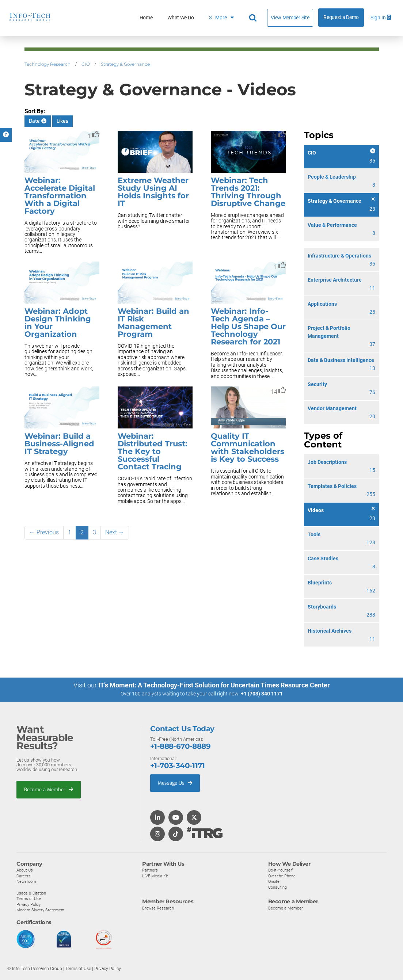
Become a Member (49, 789)
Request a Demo (341, 17)
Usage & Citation (31, 893)
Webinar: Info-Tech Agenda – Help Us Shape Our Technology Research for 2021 (248, 326)
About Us (25, 870)
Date (38, 121)
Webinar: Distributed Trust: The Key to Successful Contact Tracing (153, 451)
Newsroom (26, 881)
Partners (150, 870)
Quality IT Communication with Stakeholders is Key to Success (248, 447)
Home (146, 18)
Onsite (274, 881)
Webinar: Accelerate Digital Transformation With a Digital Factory (60, 196)
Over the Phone (282, 876)
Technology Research (47, 64)
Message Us (175, 783)
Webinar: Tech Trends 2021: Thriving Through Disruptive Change (248, 192)
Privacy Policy (28, 904)
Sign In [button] (381, 18)
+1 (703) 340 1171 (262, 694)
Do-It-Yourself (280, 870)
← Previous (44, 532)
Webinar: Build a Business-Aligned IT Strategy (59, 444)
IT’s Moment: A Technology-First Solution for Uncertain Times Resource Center (214, 685)
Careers (24, 876)
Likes (62, 121)
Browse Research (158, 908)
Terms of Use (29, 898)
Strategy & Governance (125, 64)
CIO (86, 64)
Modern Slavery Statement (41, 910)
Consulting (277, 887)
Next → (115, 532)
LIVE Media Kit (155, 876)
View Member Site (290, 18)
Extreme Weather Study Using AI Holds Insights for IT (153, 192)
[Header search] (254, 18)
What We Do (180, 18)
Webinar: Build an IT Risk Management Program (153, 323)
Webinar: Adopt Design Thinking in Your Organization (58, 323)
